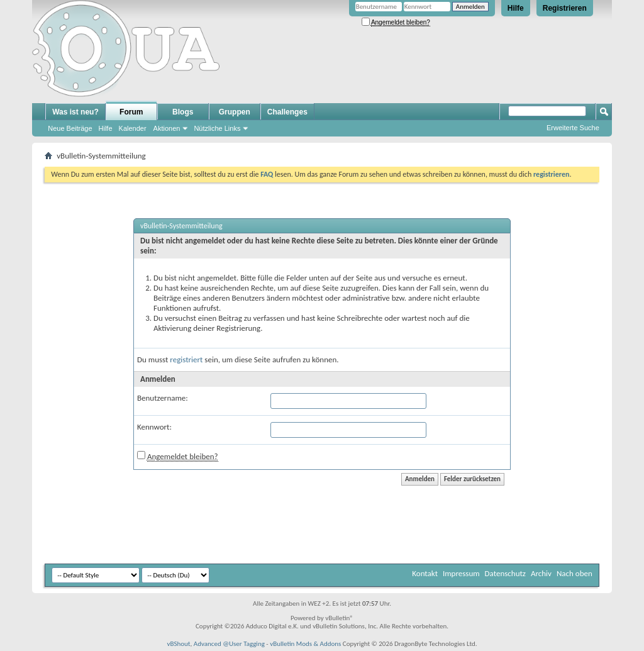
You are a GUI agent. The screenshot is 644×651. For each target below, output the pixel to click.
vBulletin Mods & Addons (305, 644)
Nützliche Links (217, 128)
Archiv (541, 573)
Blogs (183, 112)
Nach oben (575, 573)
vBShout (178, 644)
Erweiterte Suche (573, 128)
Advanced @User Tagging (229, 644)
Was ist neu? (75, 112)
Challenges (287, 112)
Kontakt (425, 573)
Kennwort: (154, 427)
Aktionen (167, 128)
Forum (131, 112)
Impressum (461, 573)
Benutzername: (163, 398)
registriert (186, 359)
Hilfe (516, 8)
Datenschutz (505, 573)
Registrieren (565, 8)
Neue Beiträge (70, 128)
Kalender (133, 128)
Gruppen (235, 112)
